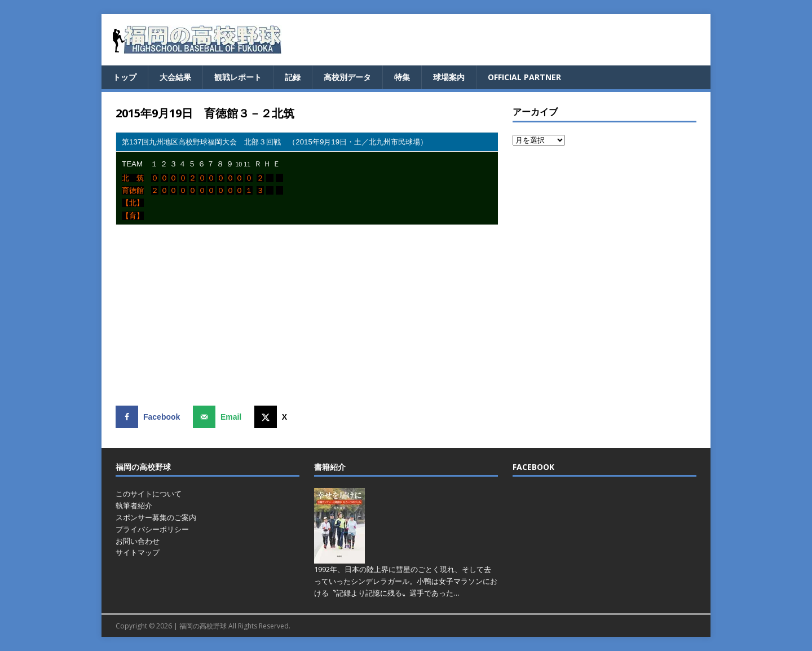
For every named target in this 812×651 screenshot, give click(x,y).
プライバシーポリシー (152, 529)
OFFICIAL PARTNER (524, 77)
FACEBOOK (533, 467)
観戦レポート (238, 77)
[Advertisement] (307, 315)
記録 (293, 77)
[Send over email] (220, 417)
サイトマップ (138, 552)
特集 (402, 77)
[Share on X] (273, 417)
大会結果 (175, 77)
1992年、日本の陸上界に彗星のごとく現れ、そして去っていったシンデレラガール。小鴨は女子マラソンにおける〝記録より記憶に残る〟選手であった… (406, 581)
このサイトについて (149, 494)
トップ (125, 77)
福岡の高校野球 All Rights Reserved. (235, 626)
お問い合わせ (138, 541)
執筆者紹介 (134, 505)
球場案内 (449, 77)
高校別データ (347, 77)
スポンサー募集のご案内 (156, 517)
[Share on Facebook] (150, 417)
